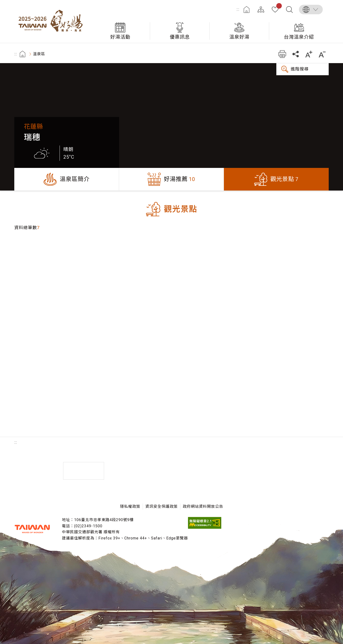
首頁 (247, 10)
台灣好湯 (52, 21)
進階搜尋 (300, 69)
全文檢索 (289, 10)
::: (238, 9)
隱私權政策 (130, 506)
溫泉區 (39, 54)
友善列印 (282, 54)
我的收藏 (278, 7)
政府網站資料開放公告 (203, 506)
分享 (295, 54)
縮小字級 (322, 54)
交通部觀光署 (32, 529)
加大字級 (309, 54)
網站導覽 (261, 10)
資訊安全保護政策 (161, 506)
